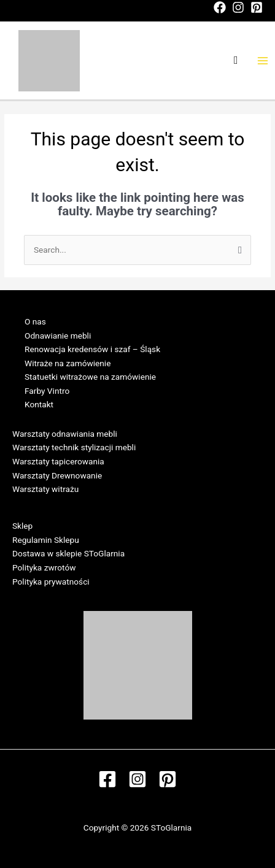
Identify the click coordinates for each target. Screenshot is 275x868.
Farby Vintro (47, 391)
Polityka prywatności (51, 582)
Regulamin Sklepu (46, 540)
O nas (35, 321)
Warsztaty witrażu (45, 489)
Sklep (22, 526)
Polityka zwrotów (44, 567)
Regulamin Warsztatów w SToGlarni (79, 503)
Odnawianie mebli (58, 336)
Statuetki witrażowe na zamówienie (90, 377)
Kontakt (39, 404)
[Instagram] (238, 7)
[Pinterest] (257, 7)
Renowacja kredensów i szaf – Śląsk (92, 349)
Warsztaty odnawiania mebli (65, 434)
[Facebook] (220, 7)
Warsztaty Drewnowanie (57, 475)
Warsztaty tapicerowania (58, 461)
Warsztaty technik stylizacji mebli (74, 447)
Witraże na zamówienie (68, 363)
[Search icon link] (236, 60)
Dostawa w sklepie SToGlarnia (68, 553)
